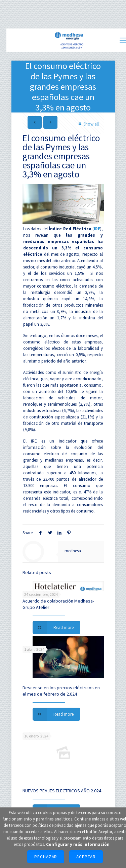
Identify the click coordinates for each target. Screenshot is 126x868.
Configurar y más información (78, 844)
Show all (88, 124)
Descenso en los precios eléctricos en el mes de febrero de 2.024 (61, 691)
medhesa (73, 551)
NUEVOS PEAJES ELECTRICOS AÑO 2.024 (62, 791)
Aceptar (86, 857)
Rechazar (46, 857)
